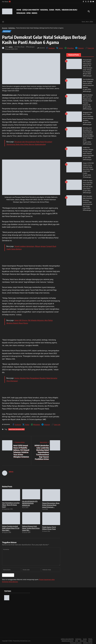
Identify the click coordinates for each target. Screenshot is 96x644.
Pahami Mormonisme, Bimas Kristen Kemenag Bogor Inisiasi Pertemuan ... (51, 505)
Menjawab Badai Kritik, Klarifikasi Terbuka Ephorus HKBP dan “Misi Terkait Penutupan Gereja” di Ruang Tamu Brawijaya (88, 66)
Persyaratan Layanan (76, 643)
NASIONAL (44, 10)
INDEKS (34, 13)
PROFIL (58, 10)
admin (11, 47)
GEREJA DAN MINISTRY (31, 10)
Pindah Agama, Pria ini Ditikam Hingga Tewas (49, 528)
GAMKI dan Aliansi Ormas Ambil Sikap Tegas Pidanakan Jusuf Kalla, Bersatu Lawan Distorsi (88, 187)
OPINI (28, 13)
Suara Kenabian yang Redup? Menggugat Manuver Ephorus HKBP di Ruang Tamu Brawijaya (88, 83)
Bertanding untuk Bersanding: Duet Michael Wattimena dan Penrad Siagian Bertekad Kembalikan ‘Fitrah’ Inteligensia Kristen (88, 134)
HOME (19, 10)
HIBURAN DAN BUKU (69, 10)
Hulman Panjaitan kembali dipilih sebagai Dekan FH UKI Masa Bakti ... (11, 528)
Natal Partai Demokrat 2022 (16, 429)
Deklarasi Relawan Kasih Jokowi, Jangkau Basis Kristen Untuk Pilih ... (31, 528)
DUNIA (52, 10)
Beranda (5, 28)
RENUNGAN (21, 13)
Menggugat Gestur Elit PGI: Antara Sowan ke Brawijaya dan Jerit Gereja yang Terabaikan (88, 116)
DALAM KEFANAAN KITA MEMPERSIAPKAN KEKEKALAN (30, 503)
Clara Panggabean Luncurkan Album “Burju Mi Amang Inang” (11, 505)
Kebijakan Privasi (88, 643)
